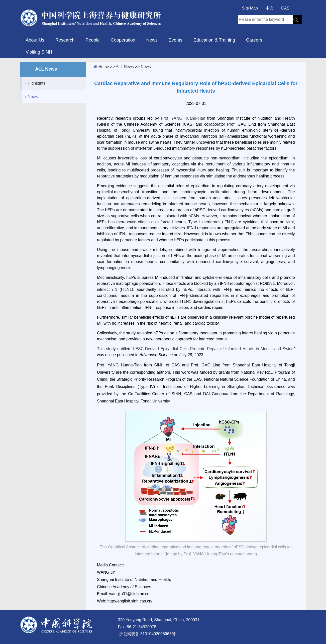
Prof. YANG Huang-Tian (183, 118)
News (152, 40)
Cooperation (123, 40)
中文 (270, 8)
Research (65, 40)
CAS (285, 8)
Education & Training (214, 40)
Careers (254, 40)
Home (104, 67)
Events (176, 40)
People (93, 40)
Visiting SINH (39, 52)
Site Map (250, 8)
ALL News (125, 67)
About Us (35, 40)
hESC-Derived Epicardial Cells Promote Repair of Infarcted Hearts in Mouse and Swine (213, 349)
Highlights (34, 83)
